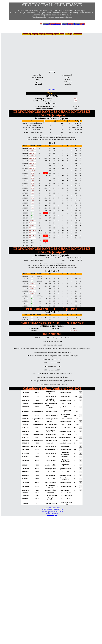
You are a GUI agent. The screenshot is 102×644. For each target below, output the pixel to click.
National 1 (32, 161)
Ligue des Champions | (48, 511)
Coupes (70, 24)
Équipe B (41, 34)
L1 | (45, 508)
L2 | (48, 508)
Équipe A (34, 34)
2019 (75, 331)
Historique (69, 34)
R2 (32, 317)
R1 (32, 279)
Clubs (64, 24)
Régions (77, 24)
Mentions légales (52, 515)
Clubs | (48, 513)
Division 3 (32, 228)
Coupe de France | (46, 509)
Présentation (26, 34)
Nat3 (59, 508)
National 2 (32, 156)
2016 (75, 99)
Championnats (55, 24)
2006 (72, 331)
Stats (83, 24)
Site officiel (52, 90)
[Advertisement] (52, 53)
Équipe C (49, 34)
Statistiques (54, 513)
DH (32, 213)
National (32, 171)
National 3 (32, 148)
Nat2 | (55, 508)
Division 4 (32, 235)
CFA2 (32, 193)
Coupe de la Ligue (58, 509)
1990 (75, 101)
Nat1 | (51, 508)
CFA (32, 173)
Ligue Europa (59, 511)
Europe (46, 24)
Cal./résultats (78, 34)
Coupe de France (58, 34)
